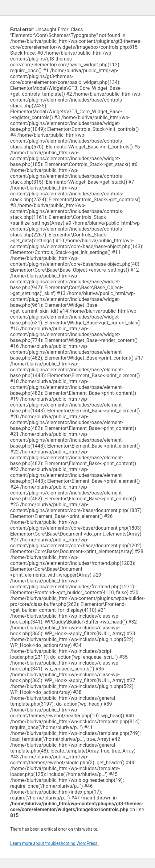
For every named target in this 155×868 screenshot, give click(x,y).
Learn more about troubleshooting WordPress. (54, 843)
